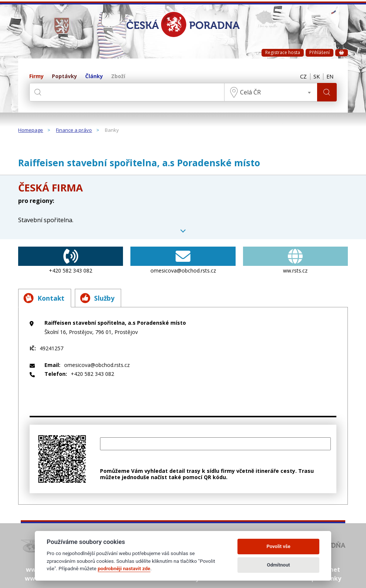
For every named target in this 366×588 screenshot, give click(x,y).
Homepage (31, 130)
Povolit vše (278, 546)
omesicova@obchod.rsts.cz (183, 260)
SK (315, 77)
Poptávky (64, 76)
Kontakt (45, 298)
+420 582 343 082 (71, 260)
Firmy (36, 76)
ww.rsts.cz (295, 260)
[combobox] (270, 92)
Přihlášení (320, 52)
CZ (300, 77)
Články (94, 76)
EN (329, 77)
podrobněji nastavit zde (124, 568)
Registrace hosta (283, 52)
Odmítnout (279, 565)
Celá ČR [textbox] (249, 92)
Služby (100, 298)
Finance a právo (74, 130)
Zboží (118, 76)
